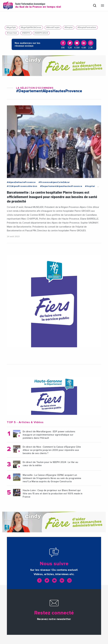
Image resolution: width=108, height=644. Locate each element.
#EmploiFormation (87, 27)
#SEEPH (26, 33)
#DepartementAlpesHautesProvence (61, 186)
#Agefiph (11, 27)
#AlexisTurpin (53, 27)
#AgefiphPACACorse (31, 27)
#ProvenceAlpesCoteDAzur (54, 182)
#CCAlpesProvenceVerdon (22, 186)
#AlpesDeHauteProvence (21, 182)
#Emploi (69, 27)
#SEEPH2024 (41, 33)
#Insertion (12, 33)
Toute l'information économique (38, 6)
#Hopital (90, 186)
